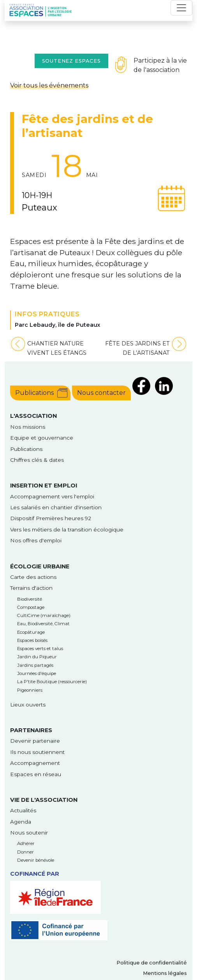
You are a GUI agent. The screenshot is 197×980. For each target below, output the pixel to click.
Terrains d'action (31, 588)
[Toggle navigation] (181, 8)
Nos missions (28, 427)
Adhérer (26, 843)
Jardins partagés (35, 665)
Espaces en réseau (36, 774)
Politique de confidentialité (152, 963)
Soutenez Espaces (71, 61)
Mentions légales (165, 973)
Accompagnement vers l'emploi (52, 496)
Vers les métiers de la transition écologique (67, 529)
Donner (26, 852)
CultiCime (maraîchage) (44, 615)
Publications (34, 393)
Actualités (23, 810)
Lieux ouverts (28, 705)
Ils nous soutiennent (37, 752)
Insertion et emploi (44, 486)
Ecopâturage (31, 632)
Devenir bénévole (36, 860)
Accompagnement (35, 763)
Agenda (21, 822)
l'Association (33, 416)
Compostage (31, 607)
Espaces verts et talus (40, 649)
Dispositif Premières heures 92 (51, 518)
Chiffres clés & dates (37, 460)
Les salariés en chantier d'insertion (56, 507)
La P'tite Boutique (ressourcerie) (52, 682)
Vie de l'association (44, 800)
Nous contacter (101, 393)
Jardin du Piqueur (37, 657)
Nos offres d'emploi (36, 540)
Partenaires (31, 730)
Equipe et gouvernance (42, 438)
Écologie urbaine (40, 566)
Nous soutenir (29, 833)
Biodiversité (30, 599)
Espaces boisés (32, 640)
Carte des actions (33, 577)
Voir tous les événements (49, 85)
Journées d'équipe (37, 673)
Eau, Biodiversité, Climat (43, 624)
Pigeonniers (30, 690)
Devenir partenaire (35, 741)
